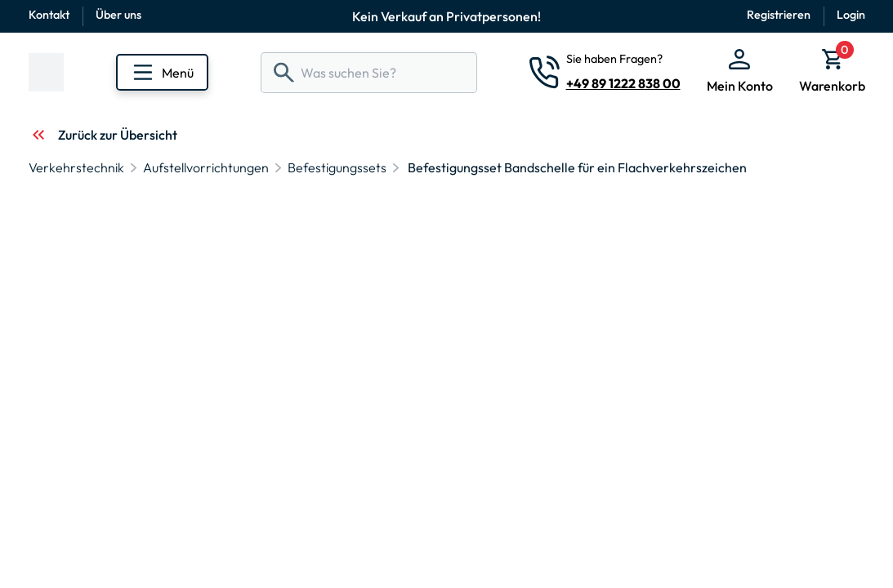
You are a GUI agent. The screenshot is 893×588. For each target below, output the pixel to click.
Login (851, 15)
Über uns (118, 15)
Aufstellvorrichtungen (206, 167)
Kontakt (49, 15)
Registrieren (779, 15)
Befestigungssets (337, 167)
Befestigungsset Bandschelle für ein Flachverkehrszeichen (577, 167)
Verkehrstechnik (76, 167)
